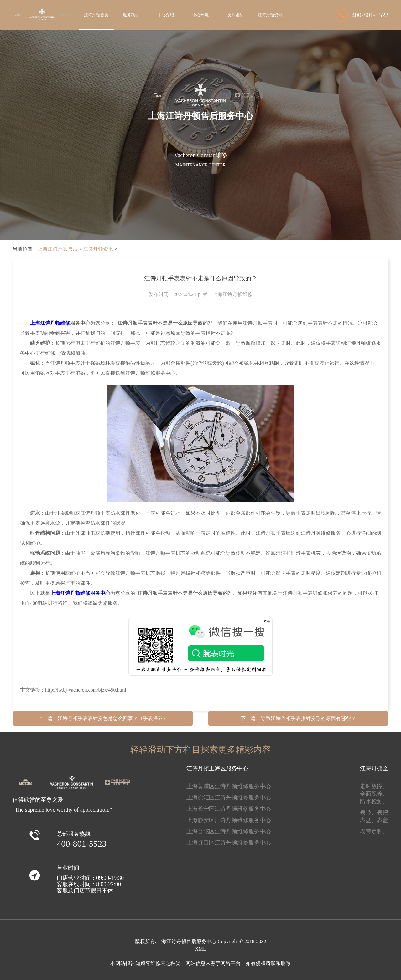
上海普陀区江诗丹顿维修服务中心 (229, 831)
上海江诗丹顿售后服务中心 (186, 941)
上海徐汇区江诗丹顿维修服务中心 (229, 798)
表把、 (385, 813)
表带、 (368, 813)
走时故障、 (374, 786)
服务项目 (131, 15)
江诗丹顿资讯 (270, 15)
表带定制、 (374, 831)
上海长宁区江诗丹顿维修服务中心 (229, 809)
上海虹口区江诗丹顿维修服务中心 (229, 843)
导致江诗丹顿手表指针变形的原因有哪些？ (308, 718)
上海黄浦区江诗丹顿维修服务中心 (229, 786)
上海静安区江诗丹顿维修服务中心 (229, 820)
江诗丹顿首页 (96, 15)
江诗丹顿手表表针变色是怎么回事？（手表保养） (113, 718)
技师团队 (235, 15)
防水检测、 (374, 801)
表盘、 (368, 820)
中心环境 (200, 15)
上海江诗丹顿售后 (58, 249)
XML (200, 949)
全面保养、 (374, 794)
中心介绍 (166, 15)
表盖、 (385, 820)
